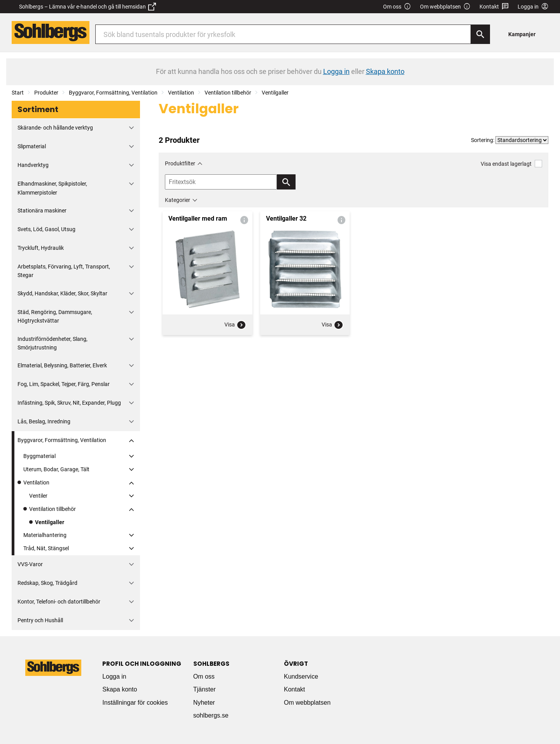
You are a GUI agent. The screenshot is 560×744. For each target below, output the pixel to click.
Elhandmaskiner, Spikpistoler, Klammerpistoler (52, 188)
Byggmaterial (39, 456)
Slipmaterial (32, 146)
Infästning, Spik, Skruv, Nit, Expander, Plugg (69, 403)
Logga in (114, 676)
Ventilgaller (275, 93)
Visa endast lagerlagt (511, 164)
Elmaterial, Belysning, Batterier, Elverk (62, 365)
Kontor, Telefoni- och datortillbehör (59, 602)
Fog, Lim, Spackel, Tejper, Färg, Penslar (64, 384)
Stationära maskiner (42, 211)
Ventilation (181, 93)
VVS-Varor (30, 564)
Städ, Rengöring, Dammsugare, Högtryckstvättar (55, 316)
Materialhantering (45, 535)
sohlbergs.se (211, 715)
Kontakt (494, 7)
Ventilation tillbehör (228, 93)
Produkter (46, 93)
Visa (235, 325)
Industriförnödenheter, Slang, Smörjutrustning (52, 343)
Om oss (397, 7)
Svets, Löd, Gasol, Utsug (46, 229)
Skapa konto (120, 689)
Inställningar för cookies (135, 703)
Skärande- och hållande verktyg (55, 128)
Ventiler (38, 496)
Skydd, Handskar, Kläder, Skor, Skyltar (62, 293)
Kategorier (178, 200)
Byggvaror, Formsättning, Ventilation (113, 93)
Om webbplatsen (445, 7)
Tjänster (205, 689)
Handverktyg (33, 165)
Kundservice (301, 676)
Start (18, 93)
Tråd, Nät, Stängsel (46, 548)
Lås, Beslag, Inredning (44, 421)
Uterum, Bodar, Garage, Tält (56, 469)
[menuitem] (524, 34)
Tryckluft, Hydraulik (41, 248)
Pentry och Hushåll (40, 620)
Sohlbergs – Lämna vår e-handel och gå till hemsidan (87, 7)
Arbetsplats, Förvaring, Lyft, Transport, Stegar (64, 271)
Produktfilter (180, 163)
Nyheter (204, 703)
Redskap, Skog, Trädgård (47, 583)
